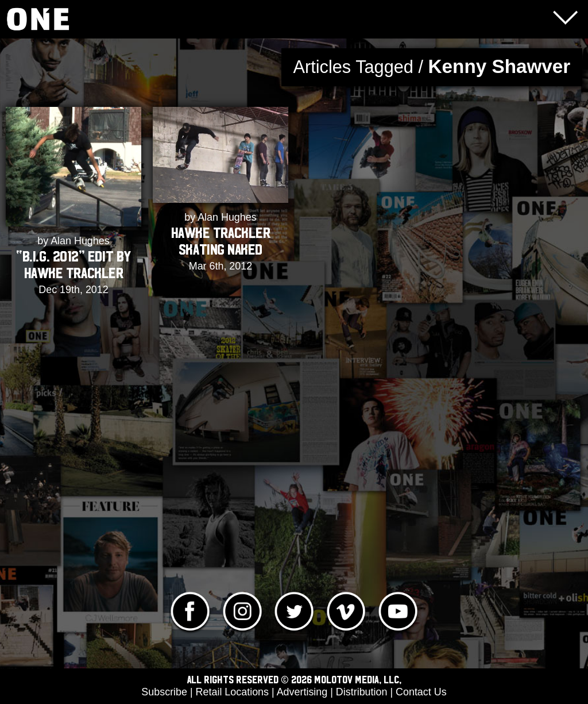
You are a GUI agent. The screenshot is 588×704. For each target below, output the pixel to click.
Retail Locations (232, 692)
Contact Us (421, 692)
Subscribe (164, 692)
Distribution (362, 692)
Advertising (302, 692)
